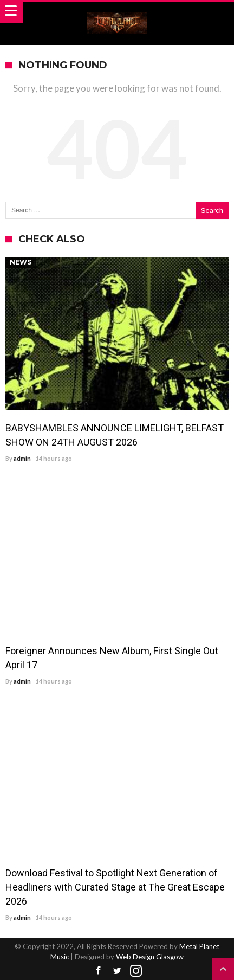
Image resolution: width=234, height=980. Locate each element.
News (21, 262)
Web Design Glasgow (150, 957)
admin (22, 458)
